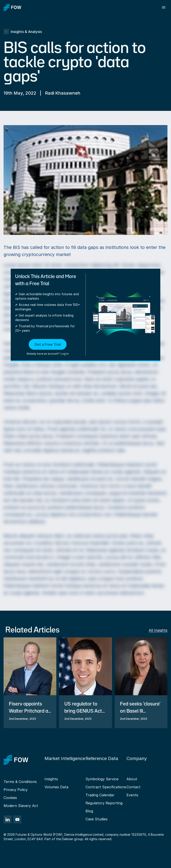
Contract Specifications (106, 787)
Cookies (10, 798)
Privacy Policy (16, 790)
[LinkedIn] (8, 819)
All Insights (158, 630)
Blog (89, 811)
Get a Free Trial (48, 344)
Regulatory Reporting (104, 803)
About (132, 779)
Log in (65, 354)
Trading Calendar (100, 795)
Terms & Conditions (20, 782)
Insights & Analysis (23, 32)
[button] (48, 348)
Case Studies (97, 819)
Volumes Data (56, 787)
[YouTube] (17, 819)
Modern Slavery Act (21, 806)
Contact (133, 787)
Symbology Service (102, 779)
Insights (51, 779)
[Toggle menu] (164, 7)
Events (132, 795)
